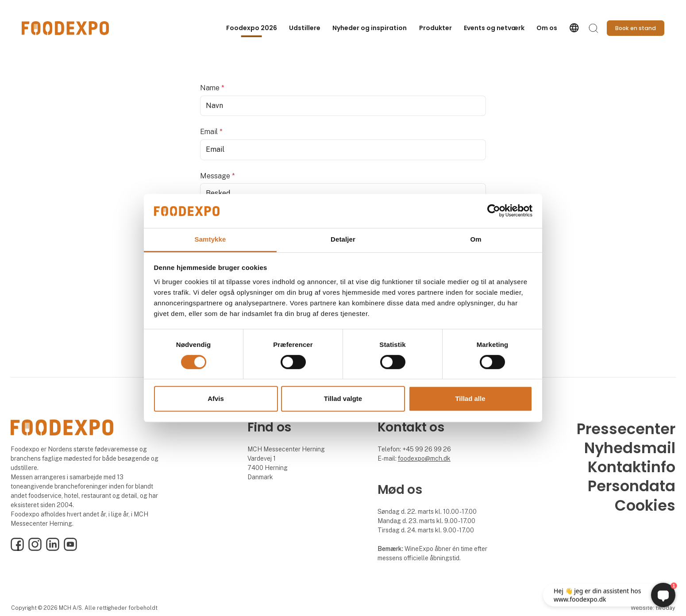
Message (218, 176)
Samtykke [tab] (210, 239)
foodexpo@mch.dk (424, 458)
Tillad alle (470, 398)
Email (211, 132)
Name (212, 88)
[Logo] (66, 28)
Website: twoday (653, 608)
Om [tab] (476, 239)
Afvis (216, 398)
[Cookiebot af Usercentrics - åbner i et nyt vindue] (494, 211)
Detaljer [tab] (343, 239)
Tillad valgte (343, 398)
